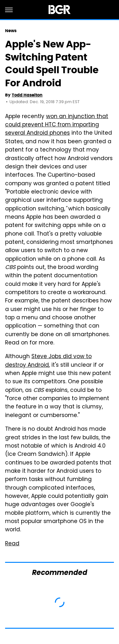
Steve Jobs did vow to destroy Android (48, 361)
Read (12, 544)
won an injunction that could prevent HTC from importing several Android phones (57, 125)
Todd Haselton (27, 95)
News (11, 31)
